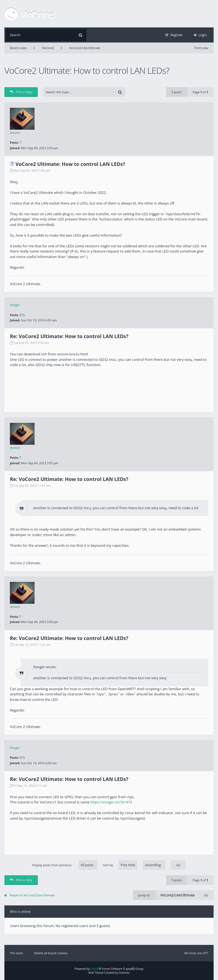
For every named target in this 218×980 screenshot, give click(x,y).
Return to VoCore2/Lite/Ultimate (32, 895)
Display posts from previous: (65, 865)
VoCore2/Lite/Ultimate (85, 48)
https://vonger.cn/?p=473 (111, 802)
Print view (201, 48)
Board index (18, 48)
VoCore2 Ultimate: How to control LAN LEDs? (87, 70)
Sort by (134, 865)
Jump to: (144, 895)
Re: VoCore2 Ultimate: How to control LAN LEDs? (69, 336)
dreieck (15, 133)
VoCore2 (48, 48)
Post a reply (21, 92)
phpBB (94, 969)
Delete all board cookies (51, 953)
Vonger (15, 305)
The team (16, 953)
